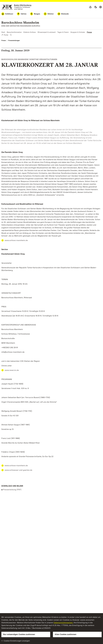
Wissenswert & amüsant (47, 32)
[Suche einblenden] (11, 35)
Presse (89, 32)
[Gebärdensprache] (95, 7)
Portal (5, 35)
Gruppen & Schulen (78, 32)
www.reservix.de (12, 370)
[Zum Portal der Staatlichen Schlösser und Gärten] (16, 7)
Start (3, 32)
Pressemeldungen (14, 41)
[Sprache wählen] (100, 7)
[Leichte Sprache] (90, 7)
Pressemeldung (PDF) (12, 490)
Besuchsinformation (14, 32)
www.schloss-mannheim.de (16, 240)
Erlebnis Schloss (30, 32)
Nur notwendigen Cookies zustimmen (19, 634)
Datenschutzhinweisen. (63, 623)
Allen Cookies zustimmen (66, 634)
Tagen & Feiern (63, 32)
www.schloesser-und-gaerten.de (18, 470)
